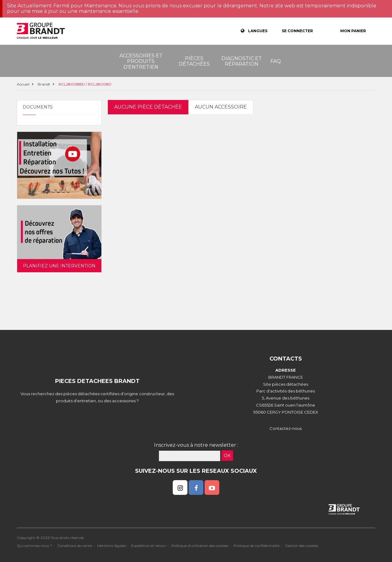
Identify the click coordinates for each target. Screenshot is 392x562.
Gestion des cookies (302, 546)
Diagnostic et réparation (242, 61)
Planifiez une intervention (59, 266)
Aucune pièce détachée (148, 107)
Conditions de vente (75, 546)
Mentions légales (111, 546)
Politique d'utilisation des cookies (200, 546)
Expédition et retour (149, 546)
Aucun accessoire (221, 107)
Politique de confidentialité (256, 546)
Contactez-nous (286, 428)
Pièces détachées (194, 61)
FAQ (276, 61)
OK (227, 456)
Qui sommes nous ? (34, 546)
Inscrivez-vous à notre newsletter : (196, 445)
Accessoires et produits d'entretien (141, 61)
